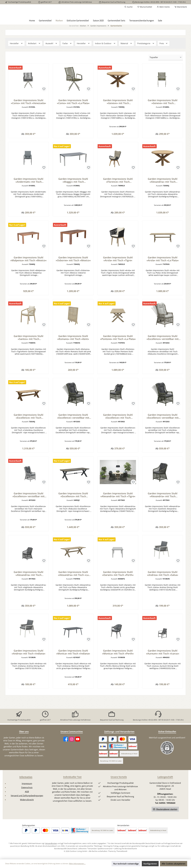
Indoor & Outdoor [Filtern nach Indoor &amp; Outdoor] (105, 53)
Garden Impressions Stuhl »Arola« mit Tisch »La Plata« (163, 271)
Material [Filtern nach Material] (126, 53)
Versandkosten (51, 852)
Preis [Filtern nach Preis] (164, 53)
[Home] (32, 30)
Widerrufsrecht (27, 808)
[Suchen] (128, 7)
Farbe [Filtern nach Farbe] (67, 53)
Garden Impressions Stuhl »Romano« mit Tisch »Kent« (73, 351)
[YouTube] (78, 747)
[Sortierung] (166, 67)
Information (26, 785)
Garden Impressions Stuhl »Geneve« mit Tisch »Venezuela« (118, 111)
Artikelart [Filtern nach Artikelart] (34, 53)
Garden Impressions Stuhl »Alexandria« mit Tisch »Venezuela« (163, 191)
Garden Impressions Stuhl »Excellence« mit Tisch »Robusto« (73, 510)
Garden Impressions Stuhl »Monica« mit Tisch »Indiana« (73, 670)
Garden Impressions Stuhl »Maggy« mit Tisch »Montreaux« (73, 191)
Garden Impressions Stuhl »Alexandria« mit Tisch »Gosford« (163, 510)
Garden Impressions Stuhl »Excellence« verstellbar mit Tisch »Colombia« (73, 431)
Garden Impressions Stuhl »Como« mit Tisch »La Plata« (73, 111)
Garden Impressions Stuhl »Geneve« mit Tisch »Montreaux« (163, 111)
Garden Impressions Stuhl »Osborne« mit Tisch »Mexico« (73, 271)
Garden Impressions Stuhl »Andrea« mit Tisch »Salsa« (163, 590)
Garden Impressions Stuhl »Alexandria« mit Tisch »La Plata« (73, 590)
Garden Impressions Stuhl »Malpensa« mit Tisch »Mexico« (28, 271)
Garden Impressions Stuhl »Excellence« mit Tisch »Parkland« (118, 431)
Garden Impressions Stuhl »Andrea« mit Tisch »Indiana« (29, 670)
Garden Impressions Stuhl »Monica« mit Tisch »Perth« (118, 670)
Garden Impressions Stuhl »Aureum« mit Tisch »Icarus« (163, 670)
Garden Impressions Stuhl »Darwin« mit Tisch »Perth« (118, 590)
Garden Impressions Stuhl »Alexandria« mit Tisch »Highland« (28, 590)
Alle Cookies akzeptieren (174, 864)
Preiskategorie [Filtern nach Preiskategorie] (146, 53)
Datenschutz (27, 796)
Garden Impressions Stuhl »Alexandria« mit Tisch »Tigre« (118, 510)
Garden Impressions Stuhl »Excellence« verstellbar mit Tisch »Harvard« (28, 510)
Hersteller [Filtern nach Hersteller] (16, 53)
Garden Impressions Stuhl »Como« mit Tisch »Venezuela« (28, 111)
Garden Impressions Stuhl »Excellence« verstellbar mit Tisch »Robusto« (163, 351)
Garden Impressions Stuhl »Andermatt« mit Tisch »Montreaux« (28, 191)
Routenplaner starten (165, 817)
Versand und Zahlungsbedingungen (27, 804)
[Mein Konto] (163, 7)
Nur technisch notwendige (126, 864)
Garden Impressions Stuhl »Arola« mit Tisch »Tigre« (118, 271)
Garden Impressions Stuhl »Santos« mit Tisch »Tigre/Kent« (28, 351)
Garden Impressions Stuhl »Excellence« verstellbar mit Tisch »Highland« (163, 431)
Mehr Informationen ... (77, 864)
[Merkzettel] (145, 7)
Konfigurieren (150, 864)
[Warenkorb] (180, 7)
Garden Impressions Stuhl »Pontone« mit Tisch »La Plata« (118, 351)
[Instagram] (72, 747)
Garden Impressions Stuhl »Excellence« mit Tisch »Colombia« (28, 431)
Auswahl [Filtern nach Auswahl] (51, 53)
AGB (27, 800)
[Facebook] (66, 747)
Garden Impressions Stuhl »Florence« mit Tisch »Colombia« (118, 191)
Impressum (27, 792)
